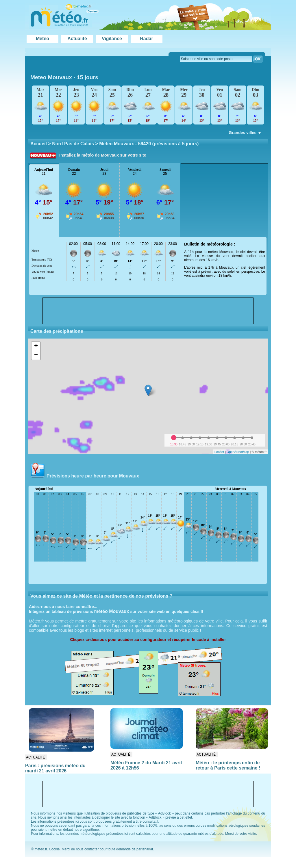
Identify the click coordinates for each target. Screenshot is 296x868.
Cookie (54, 849)
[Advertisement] (224, 200)
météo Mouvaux (112, 611)
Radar (146, 39)
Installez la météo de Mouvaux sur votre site (103, 155)
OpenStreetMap (238, 452)
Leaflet (219, 452)
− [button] (36, 355)
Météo (42, 39)
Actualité (77, 39)
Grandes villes (245, 134)
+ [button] (36, 346)
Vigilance (112, 39)
